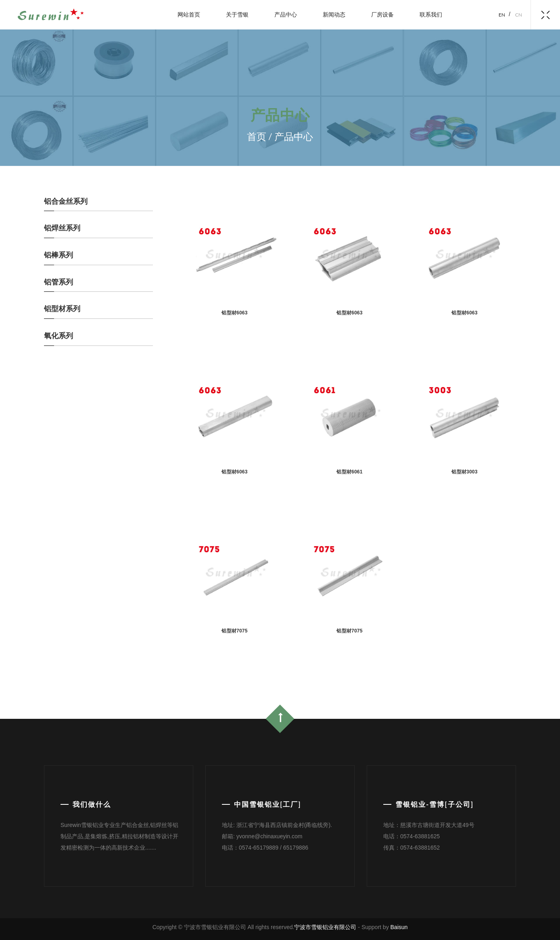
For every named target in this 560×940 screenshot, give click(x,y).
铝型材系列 (62, 309)
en (502, 15)
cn (519, 15)
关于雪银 (237, 14)
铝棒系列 (59, 255)
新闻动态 (334, 14)
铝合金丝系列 (66, 201)
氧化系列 (59, 336)
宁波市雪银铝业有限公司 (325, 927)
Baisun (399, 927)
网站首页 (189, 14)
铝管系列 (59, 282)
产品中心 (286, 14)
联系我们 (431, 14)
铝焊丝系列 (62, 228)
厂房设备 (382, 14)
